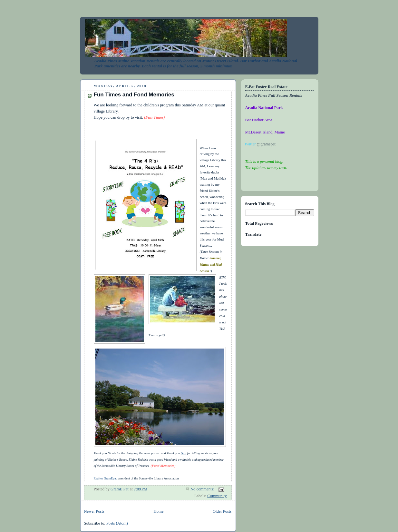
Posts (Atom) (117, 523)
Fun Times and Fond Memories (134, 95)
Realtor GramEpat (105, 478)
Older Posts (222, 511)
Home (159, 511)
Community (217, 496)
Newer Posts (94, 511)
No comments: (203, 489)
